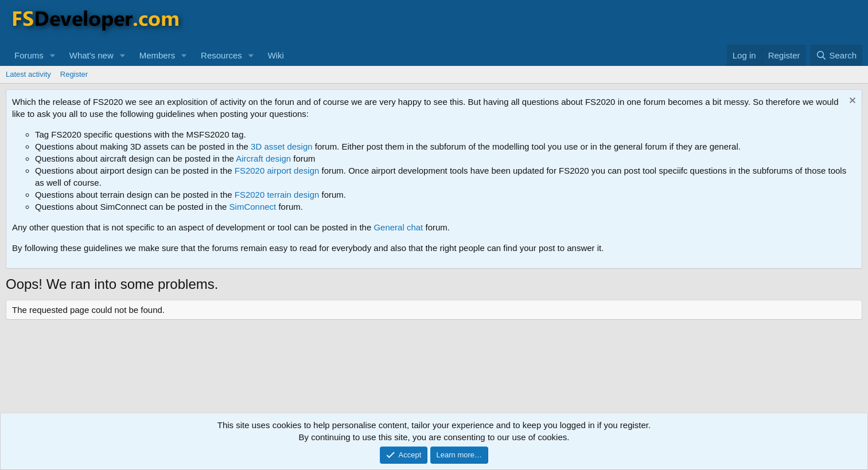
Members (157, 55)
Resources (221, 55)
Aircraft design (263, 158)
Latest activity (28, 74)
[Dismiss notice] (851, 102)
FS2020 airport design (277, 171)
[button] (53, 55)
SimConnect (253, 207)
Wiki (276, 55)
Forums (29, 55)
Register (74, 74)
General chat (398, 227)
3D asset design (282, 146)
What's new (92, 55)
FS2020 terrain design (277, 195)
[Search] (836, 55)
